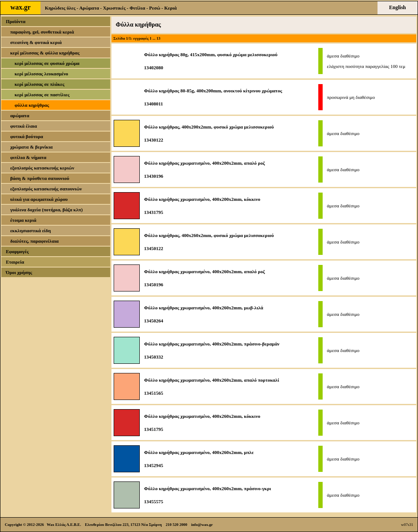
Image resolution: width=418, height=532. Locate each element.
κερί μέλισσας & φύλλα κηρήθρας (45, 53)
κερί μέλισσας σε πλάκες (39, 84)
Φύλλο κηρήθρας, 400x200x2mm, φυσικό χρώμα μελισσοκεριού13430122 (209, 133)
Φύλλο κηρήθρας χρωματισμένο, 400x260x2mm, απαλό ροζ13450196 (204, 278)
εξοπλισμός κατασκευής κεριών (42, 168)
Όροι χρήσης (19, 272)
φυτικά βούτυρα (27, 136)
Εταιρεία (15, 262)
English (398, 7)
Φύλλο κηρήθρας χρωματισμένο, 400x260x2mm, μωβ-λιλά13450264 (204, 314)
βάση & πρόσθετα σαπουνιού (40, 178)
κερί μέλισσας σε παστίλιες (42, 95)
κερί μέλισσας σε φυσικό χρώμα (47, 63)
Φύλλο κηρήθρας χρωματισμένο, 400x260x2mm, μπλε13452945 (199, 459)
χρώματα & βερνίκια (31, 147)
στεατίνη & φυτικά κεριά (36, 42)
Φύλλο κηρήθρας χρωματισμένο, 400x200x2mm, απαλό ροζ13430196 (204, 169)
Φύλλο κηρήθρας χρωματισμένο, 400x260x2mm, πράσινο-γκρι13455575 (208, 495)
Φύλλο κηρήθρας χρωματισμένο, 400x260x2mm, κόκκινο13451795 (202, 423)
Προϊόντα (15, 21)
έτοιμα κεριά (23, 220)
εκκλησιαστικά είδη (30, 230)
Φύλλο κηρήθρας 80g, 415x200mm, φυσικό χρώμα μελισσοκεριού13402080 (211, 61)
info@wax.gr (202, 525)
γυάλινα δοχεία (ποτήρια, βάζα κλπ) (46, 210)
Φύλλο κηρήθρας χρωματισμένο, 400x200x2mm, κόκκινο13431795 (202, 206)
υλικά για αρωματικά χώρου (39, 199)
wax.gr (21, 7)
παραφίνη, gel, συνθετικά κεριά (42, 32)
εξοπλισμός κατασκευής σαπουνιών (46, 189)
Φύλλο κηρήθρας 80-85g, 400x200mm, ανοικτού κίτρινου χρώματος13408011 (213, 97)
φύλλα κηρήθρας (32, 105)
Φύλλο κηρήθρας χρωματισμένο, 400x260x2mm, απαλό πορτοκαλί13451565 (212, 386)
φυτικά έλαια (24, 126)
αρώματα (20, 115)
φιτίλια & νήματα (28, 157)
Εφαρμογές (17, 251)
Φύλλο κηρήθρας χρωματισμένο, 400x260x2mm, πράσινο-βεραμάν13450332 (212, 350)
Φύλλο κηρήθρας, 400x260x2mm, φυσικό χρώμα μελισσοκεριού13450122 (209, 242)
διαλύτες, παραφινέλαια (34, 241)
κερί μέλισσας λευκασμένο (41, 74)
